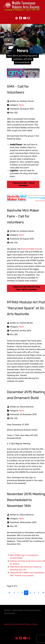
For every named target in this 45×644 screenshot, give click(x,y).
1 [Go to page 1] (18, 593)
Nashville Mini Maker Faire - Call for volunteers (23, 216)
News (22, 105)
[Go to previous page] (14, 593)
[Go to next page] (39, 593)
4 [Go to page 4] (30, 593)
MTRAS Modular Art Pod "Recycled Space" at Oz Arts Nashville (26, 308)
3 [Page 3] (26, 593)
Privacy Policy (31, 624)
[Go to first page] (9, 593)
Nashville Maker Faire (30, 249)
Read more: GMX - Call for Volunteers (23, 184)
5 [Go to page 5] (34, 593)
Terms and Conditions (14, 624)
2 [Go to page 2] (22, 593)
